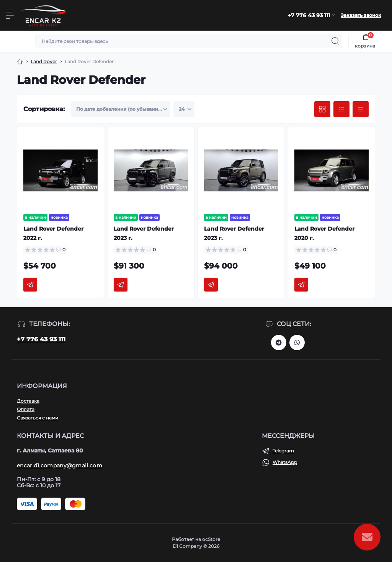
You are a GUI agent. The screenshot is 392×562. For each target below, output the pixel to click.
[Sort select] (121, 109)
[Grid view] (322, 109)
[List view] (341, 109)
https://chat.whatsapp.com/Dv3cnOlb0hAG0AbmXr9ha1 (297, 342)
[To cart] (30, 285)
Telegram (283, 451)
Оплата (26, 409)
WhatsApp (285, 462)
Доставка (28, 401)
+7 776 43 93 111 (41, 339)
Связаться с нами (38, 418)
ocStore (211, 539)
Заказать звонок (361, 15)
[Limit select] (184, 109)
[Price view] (361, 109)
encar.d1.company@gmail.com (60, 465)
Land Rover (44, 61)
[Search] (335, 41)
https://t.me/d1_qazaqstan (279, 342)
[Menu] (10, 15)
